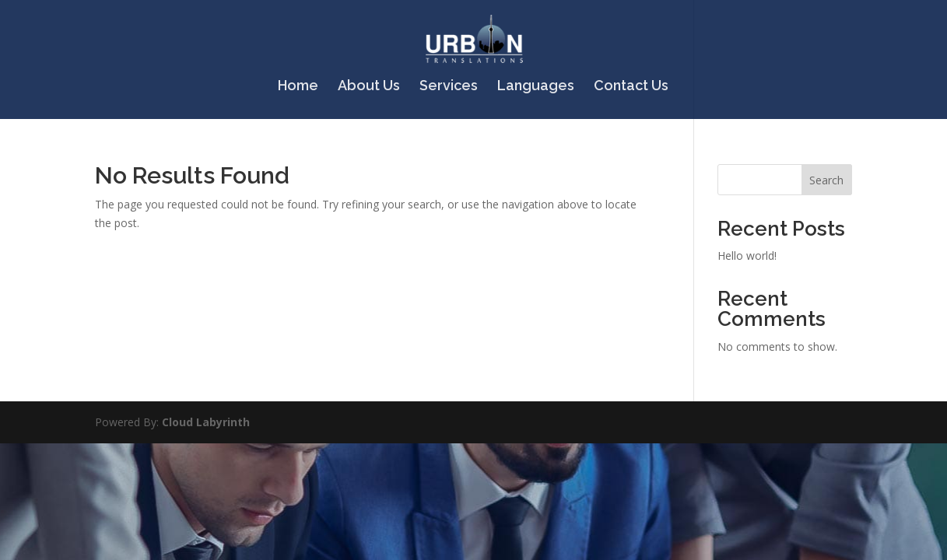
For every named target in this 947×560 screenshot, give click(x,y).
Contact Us (631, 87)
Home (298, 87)
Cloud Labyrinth (206, 422)
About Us (369, 87)
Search (826, 180)
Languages (536, 87)
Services (449, 87)
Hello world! (747, 255)
